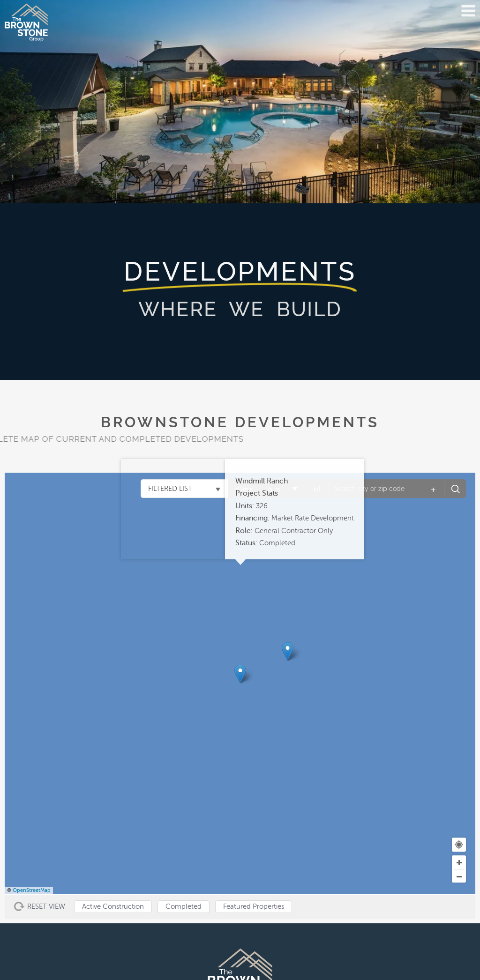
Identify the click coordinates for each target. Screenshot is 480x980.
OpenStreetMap (32, 890)
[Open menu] (468, 11)
